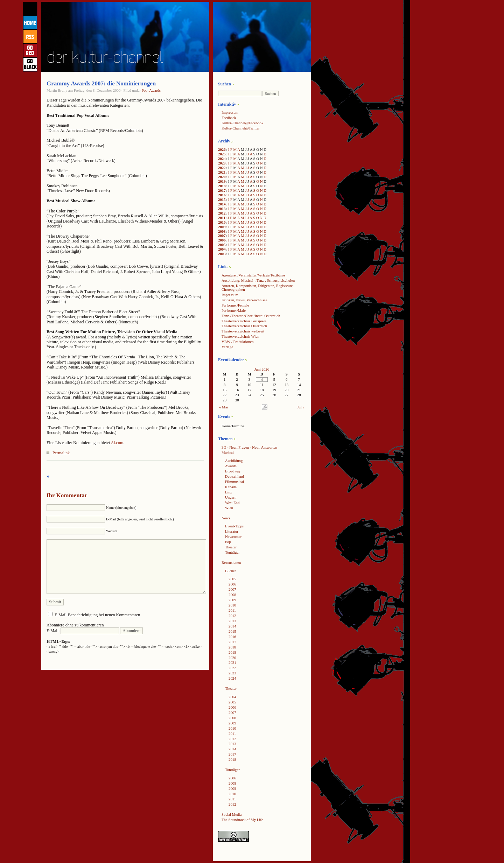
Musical (228, 452)
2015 (222, 199)
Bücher (230, 571)
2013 (222, 209)
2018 (222, 186)
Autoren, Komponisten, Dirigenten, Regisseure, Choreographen (258, 287)
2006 (222, 240)
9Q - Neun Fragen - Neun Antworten (249, 447)
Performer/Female (235, 305)
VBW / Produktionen (238, 342)
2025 (222, 154)
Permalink (61, 453)
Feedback (229, 118)
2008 (222, 231)
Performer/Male (234, 310)
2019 (222, 181)
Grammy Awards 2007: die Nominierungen (101, 83)
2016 (222, 195)
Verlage (227, 347)
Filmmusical (234, 482)
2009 (222, 227)
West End (232, 503)
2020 (222, 177)
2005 (222, 245)
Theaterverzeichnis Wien (240, 336)
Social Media (232, 814)
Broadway (233, 471)
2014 (222, 204)
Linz (229, 492)
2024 (222, 159)
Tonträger (232, 552)
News (226, 518)
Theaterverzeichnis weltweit (243, 331)
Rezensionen (231, 562)
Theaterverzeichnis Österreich (244, 326)
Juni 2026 (262, 369)
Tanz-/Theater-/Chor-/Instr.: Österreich (251, 316)
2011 (222, 218)
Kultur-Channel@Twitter (241, 128)
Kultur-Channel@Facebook (242, 123)
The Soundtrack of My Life (242, 820)
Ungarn (231, 497)
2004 (222, 249)
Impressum (230, 112)
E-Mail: (83, 631)
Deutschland (234, 476)
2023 (222, 163)
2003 (222, 254)
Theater (231, 547)
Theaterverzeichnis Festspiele (244, 321)
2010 (222, 222)
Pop (145, 90)
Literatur (232, 531)
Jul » (301, 407)
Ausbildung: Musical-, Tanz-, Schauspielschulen (258, 280)
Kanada (231, 487)
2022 (222, 168)
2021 (222, 172)
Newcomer (233, 536)
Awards (155, 90)
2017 (222, 190)
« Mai (224, 407)
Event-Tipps (234, 526)
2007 (222, 236)
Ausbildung (234, 461)
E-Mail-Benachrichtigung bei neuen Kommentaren (97, 615)
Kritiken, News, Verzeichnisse (244, 300)
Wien (229, 508)
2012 (222, 213)
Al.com (117, 443)
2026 (222, 149)
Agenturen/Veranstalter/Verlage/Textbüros (253, 275)
